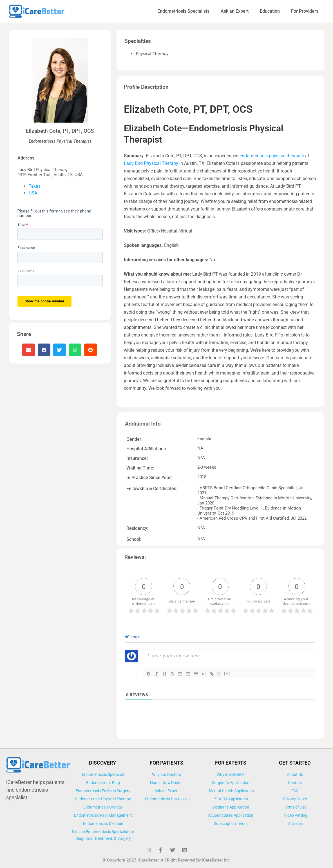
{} (219, 673)
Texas (35, 186)
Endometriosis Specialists (183, 11)
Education (270, 11)
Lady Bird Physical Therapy (151, 163)
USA (33, 193)
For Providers (305, 11)
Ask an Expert (235, 11)
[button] (29, 350)
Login (133, 637)
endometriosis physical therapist (272, 156)
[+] (227, 673)
